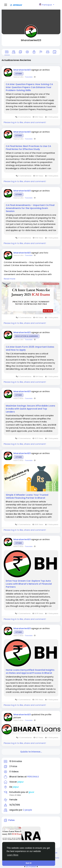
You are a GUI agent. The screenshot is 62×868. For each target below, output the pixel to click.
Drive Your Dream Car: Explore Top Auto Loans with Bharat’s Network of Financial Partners (29, 584)
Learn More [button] (13, 855)
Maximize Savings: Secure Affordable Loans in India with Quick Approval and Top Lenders (30, 409)
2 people (27, 810)
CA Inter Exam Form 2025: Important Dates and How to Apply (30, 348)
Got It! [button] (29, 863)
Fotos (12, 820)
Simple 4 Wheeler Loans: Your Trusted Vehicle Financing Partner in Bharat (27, 496)
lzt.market (31, 866)
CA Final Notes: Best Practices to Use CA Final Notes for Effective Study (28, 148)
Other (19, 74)
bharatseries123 (31, 40)
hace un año (18, 77)
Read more (10, 279)
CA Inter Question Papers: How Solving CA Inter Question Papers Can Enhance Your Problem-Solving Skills (29, 87)
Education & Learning (27, 336)
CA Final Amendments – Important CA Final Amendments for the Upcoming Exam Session (30, 208)
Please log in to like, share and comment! (25, 122)
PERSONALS (33, 777)
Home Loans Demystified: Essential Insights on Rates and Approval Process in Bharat (30, 672)
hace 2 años (18, 398)
